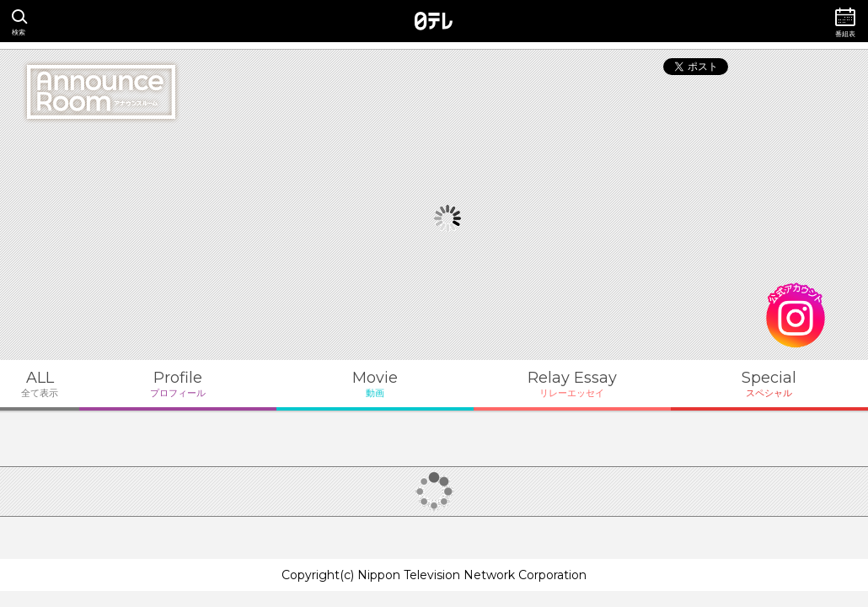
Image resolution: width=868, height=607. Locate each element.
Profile (178, 384)
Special (769, 384)
